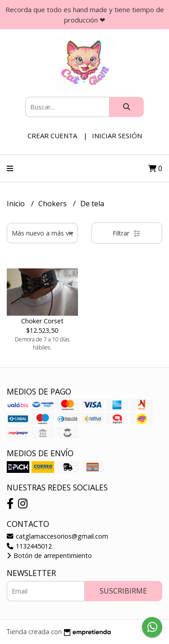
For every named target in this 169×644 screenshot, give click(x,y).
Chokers (53, 204)
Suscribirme (123, 591)
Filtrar (127, 233)
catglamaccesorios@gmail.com (57, 536)
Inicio (17, 204)
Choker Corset (42, 321)
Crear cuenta (52, 136)
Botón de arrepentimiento (49, 556)
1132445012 (29, 546)
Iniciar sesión (117, 136)
